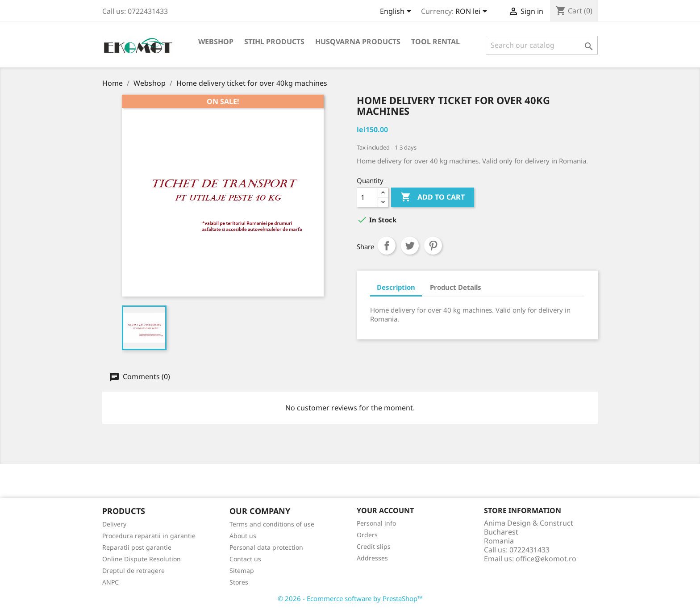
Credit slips (374, 546)
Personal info (376, 523)
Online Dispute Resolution (142, 559)
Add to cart (433, 197)
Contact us (245, 559)
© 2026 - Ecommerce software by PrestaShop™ (350, 598)
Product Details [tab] (456, 287)
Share (387, 246)
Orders (367, 535)
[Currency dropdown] (473, 12)
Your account (385, 510)
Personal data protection (266, 547)
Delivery (114, 524)
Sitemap (242, 570)
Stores (239, 582)
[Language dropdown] (397, 12)
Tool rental (435, 42)
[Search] (542, 45)
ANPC (110, 582)
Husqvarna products (358, 42)
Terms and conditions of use (272, 524)
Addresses (372, 558)
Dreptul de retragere (133, 570)
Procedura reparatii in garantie (149, 536)
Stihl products (274, 42)
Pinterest (433, 246)
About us (243, 536)
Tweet (410, 246)
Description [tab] (396, 287)
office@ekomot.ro (546, 559)
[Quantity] (367, 197)
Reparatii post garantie (137, 547)
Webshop (216, 42)
